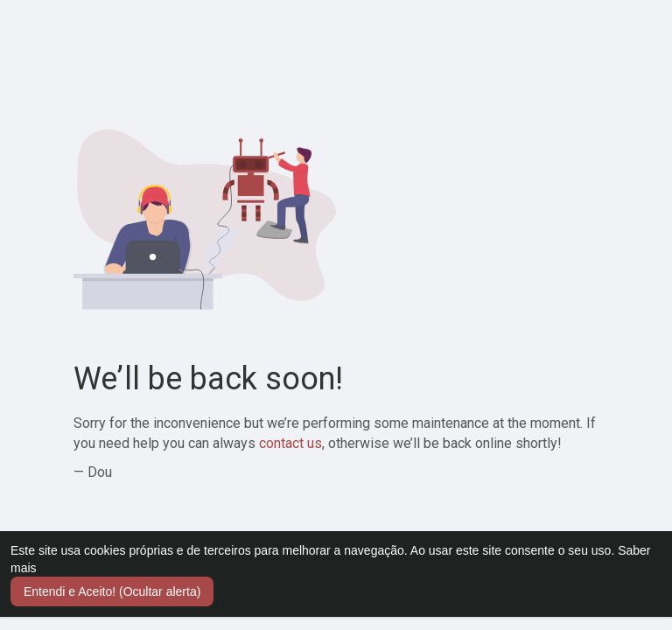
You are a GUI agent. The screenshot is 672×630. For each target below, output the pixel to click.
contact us (290, 443)
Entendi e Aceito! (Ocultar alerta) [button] (112, 591)
